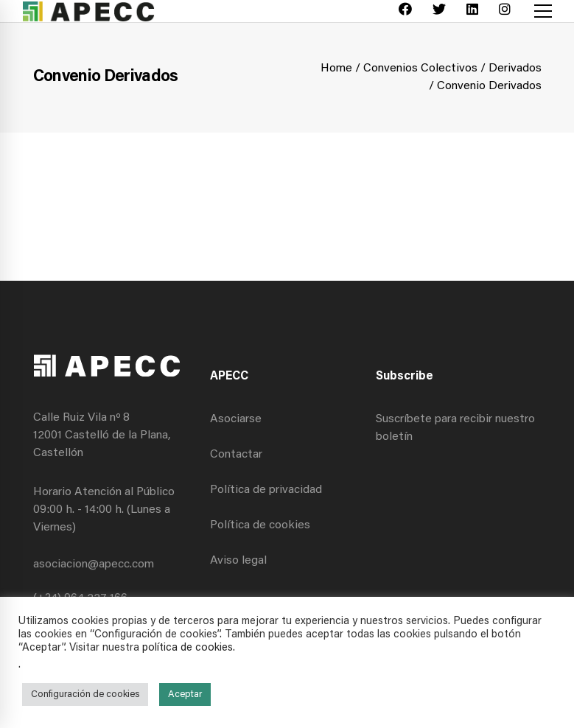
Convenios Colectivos (420, 69)
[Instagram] (505, 11)
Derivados (515, 69)
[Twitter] (439, 11)
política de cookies (188, 648)
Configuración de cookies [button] (85, 694)
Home (336, 69)
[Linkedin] (472, 11)
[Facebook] (405, 11)
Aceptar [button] (185, 694)
